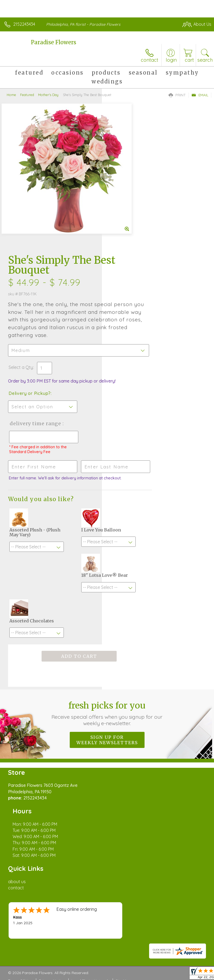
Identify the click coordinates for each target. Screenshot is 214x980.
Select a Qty (123, 223)
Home (11, 95)
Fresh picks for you (107, 560)
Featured (27, 95)
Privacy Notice (52, 770)
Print (177, 95)
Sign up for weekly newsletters (107, 586)
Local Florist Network (90, 770)
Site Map (123, 770)
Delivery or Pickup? (132, 255)
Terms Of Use (20, 770)
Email (200, 95)
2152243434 (24, 24)
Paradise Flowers (53, 42)
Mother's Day (48, 95)
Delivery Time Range (128, 290)
